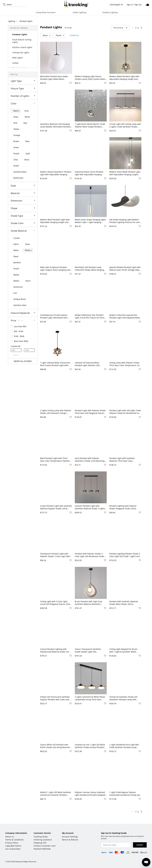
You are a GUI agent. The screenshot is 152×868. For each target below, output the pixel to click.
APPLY (16, 355)
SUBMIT (140, 845)
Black (47, 35)
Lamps (15, 63)
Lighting (12, 21)
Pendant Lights (20, 34)
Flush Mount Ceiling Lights (22, 41)
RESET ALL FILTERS (23, 361)
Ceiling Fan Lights (21, 52)
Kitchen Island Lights (22, 47)
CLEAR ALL (74, 35)
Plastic (60, 35)
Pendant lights (26, 21)
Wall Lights (18, 58)
